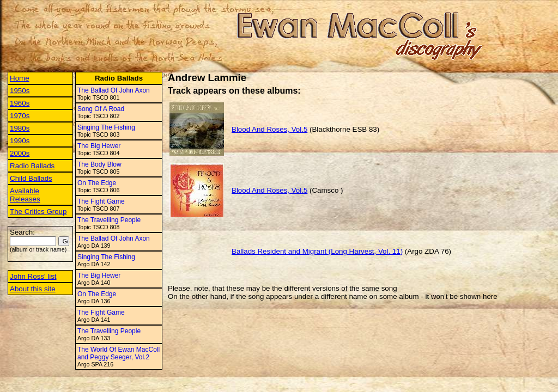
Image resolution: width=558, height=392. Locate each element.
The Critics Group (38, 212)
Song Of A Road (101, 109)
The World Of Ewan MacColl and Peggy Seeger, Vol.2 (119, 353)
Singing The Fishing (106, 127)
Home (20, 78)
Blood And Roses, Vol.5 (269, 129)
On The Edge (97, 183)
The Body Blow (99, 164)
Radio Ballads (32, 166)
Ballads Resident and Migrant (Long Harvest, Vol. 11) (317, 251)
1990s (20, 141)
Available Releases (25, 195)
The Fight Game (101, 201)
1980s (20, 128)
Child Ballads (31, 178)
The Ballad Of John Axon (114, 90)
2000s (20, 153)
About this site (33, 289)
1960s (20, 103)
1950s (20, 91)
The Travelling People (109, 220)
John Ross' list (33, 276)
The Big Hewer (99, 146)
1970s (20, 116)
